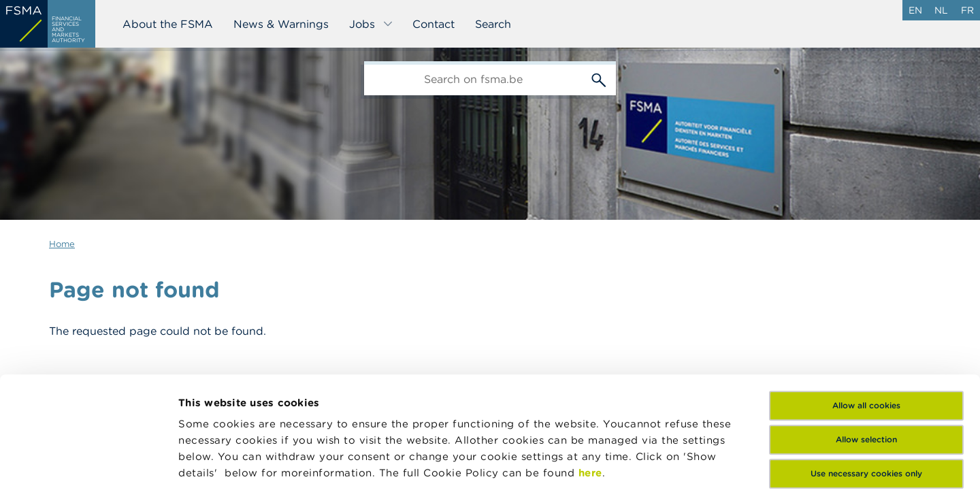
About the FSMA (168, 24)
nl (941, 10)
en (915, 10)
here (590, 358)
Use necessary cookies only (866, 358)
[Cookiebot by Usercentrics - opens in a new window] (88, 463)
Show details (212, 463)
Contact (434, 24)
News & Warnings (281, 24)
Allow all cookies (866, 290)
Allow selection (866, 324)
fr (967, 10)
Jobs (371, 24)
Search (493, 24)
